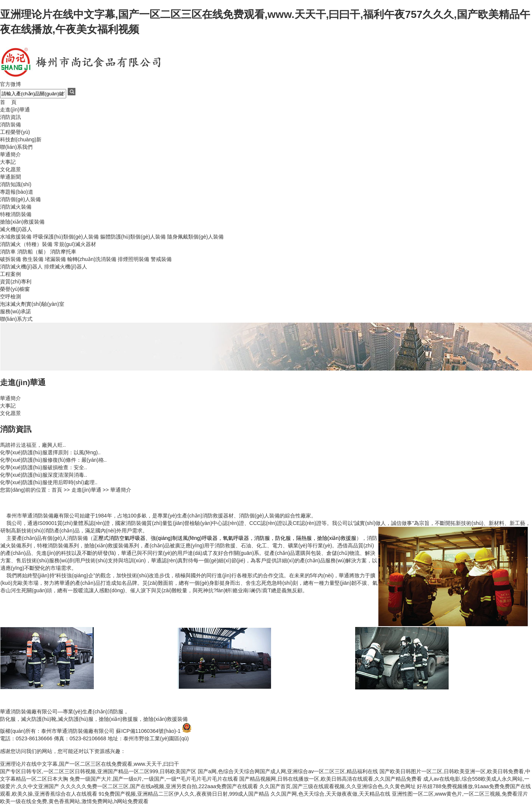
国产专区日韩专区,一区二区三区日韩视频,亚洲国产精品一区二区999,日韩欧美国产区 (98, 771)
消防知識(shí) (16, 184)
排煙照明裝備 (133, 259)
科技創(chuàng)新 (21, 139)
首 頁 (8, 102)
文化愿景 (10, 169)
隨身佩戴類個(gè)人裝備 (195, 237)
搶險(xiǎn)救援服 (118, 719)
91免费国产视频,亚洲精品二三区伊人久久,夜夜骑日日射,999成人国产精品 (184, 794)
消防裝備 (10, 125)
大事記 (8, 162)
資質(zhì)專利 (16, 282)
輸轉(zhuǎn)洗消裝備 (92, 259)
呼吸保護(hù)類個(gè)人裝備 (66, 237)
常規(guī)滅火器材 (75, 244)
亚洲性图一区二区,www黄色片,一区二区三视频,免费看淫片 (460, 794)
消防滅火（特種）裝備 (26, 244)
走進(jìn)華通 (15, 110)
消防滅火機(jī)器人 (21, 267)
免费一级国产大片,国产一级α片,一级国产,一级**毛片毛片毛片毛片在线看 (154, 779)
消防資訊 (10, 117)
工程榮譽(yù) (15, 132)
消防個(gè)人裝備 (20, 199)
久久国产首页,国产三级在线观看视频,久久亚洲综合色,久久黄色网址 (338, 786)
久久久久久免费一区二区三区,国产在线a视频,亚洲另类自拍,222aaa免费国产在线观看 (159, 786)
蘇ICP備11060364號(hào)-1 (148, 731)
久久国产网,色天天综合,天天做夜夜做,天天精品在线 (330, 794)
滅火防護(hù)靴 (39, 719)
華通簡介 (10, 154)
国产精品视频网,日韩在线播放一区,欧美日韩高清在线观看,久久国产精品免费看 (330, 779)
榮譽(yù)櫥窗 (15, 289)
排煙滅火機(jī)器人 (65, 267)
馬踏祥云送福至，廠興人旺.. (33, 445)
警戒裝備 (161, 259)
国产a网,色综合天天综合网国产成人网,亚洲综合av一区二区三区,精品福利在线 (288, 771)
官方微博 (10, 84)
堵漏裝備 (55, 259)
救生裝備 (33, 259)
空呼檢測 (10, 297)
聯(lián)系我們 (16, 147)
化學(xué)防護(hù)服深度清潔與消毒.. (44, 475)
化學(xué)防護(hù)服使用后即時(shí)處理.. (49, 482)
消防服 (116, 712)
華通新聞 (10, 177)
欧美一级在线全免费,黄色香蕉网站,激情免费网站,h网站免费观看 (74, 801)
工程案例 (10, 274)
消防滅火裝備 (16, 207)
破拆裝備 (10, 259)
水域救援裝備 (16, 237)
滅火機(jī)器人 (16, 229)
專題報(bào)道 (17, 192)
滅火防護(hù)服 (76, 719)
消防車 (8, 252)
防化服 (8, 719)
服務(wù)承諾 (16, 311)
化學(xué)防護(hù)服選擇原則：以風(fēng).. (50, 452)
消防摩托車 (63, 252)
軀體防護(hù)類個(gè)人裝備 (133, 237)
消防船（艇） (33, 252)
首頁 (57, 490)
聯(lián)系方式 (16, 319)
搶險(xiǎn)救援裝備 (22, 222)
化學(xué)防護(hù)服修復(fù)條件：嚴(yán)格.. (53, 460)
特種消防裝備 (16, 214)
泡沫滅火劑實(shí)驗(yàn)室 (32, 304)
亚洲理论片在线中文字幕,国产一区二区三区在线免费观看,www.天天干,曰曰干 (90, 764)
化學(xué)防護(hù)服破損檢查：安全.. (44, 467)
